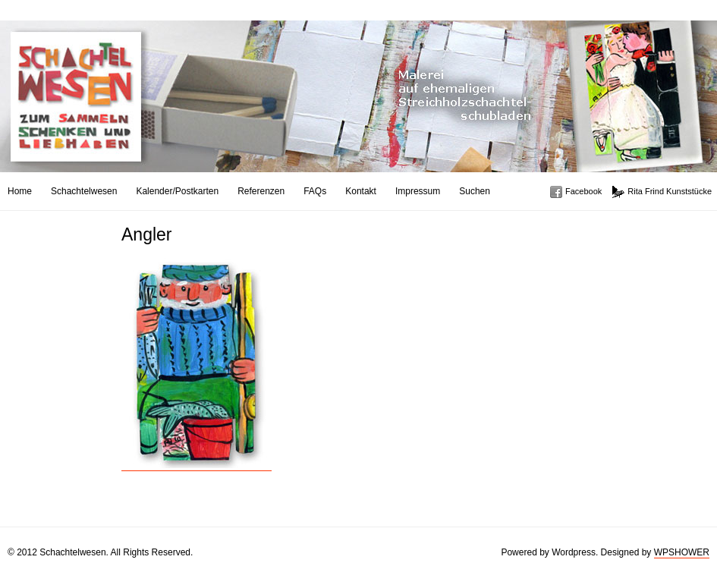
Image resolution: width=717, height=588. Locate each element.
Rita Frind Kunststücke (670, 191)
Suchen (475, 191)
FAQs (315, 191)
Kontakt (361, 191)
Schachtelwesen (84, 191)
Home (20, 191)
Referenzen (261, 191)
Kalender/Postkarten (177, 191)
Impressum (418, 191)
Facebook (583, 191)
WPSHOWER (682, 552)
